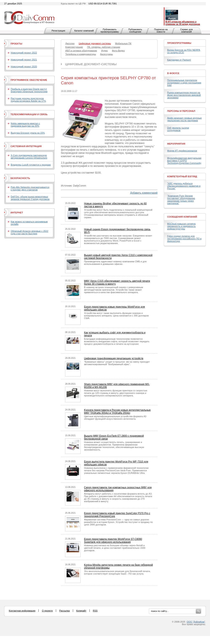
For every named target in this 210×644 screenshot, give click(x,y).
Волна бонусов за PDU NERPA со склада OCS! (184, 51)
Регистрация (58, 31)
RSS (95, 611)
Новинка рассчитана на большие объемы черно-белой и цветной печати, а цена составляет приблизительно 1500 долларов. (115, 548)
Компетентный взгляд (182, 176)
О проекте (47, 611)
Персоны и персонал (181, 111)
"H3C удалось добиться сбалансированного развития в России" (184, 186)
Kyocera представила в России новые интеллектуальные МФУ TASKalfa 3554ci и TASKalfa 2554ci (117, 411)
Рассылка (64, 611)
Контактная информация (22, 611)
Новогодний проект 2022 (24, 53)
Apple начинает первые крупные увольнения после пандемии (184, 119)
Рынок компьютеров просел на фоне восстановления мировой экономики (184, 95)
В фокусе (173, 73)
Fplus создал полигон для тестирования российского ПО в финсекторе (184, 239)
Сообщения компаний (182, 217)
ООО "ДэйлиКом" (196, 622)
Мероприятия (176, 144)
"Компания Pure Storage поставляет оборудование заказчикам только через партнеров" (181, 200)
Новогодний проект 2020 (24, 67)
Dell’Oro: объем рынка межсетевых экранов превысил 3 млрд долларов (30, 198)
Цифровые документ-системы (91, 64)
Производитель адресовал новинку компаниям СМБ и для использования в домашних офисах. (115, 263)
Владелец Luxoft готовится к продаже (31, 165)
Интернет (17, 213)
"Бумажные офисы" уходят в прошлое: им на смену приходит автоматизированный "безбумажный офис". (117, 363)
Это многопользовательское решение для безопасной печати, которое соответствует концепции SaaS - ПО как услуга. (117, 572)
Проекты (16, 44)
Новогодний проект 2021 (24, 60)
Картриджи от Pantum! (179, 60)
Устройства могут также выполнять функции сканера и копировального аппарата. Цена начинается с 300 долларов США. (116, 316)
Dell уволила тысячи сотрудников (178, 129)
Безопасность (20, 178)
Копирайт (81, 611)
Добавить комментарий (144, 193)
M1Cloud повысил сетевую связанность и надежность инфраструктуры (181, 226)
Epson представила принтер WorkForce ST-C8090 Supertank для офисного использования (113, 541)
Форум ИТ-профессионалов (182, 151)
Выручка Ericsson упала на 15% (28, 133)
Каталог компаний (84, 31)
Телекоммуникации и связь (29, 114)
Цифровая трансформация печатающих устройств (114, 358)
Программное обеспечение (29, 80)
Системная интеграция (26, 146)
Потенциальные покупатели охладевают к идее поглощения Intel (184, 83)
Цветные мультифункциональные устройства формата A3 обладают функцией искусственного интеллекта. (115, 418)
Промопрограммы (179, 43)
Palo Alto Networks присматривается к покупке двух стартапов (30, 188)
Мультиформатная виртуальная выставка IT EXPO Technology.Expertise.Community (184, 161)
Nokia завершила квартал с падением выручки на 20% (25, 125)
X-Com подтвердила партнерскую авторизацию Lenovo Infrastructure (29, 157)
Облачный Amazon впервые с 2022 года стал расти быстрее (30, 232)
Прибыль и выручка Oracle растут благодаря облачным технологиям (29, 90)
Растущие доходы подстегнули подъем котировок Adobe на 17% (28, 100)
